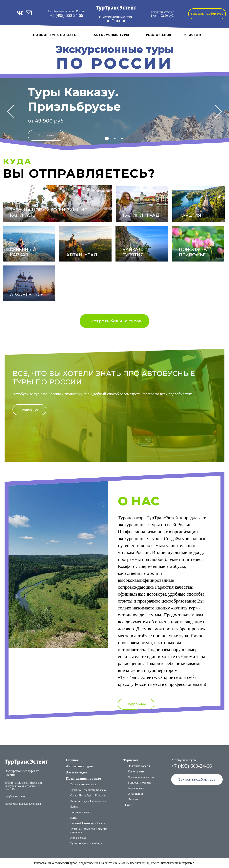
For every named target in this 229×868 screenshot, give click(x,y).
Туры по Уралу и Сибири (86, 843)
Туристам (192, 35)
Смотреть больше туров (115, 321)
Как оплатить (136, 771)
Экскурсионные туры (84, 784)
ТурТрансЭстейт (116, 8)
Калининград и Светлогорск (88, 801)
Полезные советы (139, 766)
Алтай (74, 818)
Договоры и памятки (141, 777)
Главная (72, 760)
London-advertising (30, 804)
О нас (128, 805)
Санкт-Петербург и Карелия (88, 795)
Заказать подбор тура (207, 14)
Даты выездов (77, 772)
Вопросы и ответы (139, 783)
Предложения (157, 35)
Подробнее (46, 135)
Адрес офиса (136, 788)
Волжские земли (81, 812)
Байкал (75, 807)
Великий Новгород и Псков (88, 823)
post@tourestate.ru (15, 797)
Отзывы (133, 799)
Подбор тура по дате (55, 35)
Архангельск (78, 838)
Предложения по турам (84, 778)
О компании (135, 794)
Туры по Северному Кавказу (88, 790)
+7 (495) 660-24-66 (67, 15)
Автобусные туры (112, 35)
